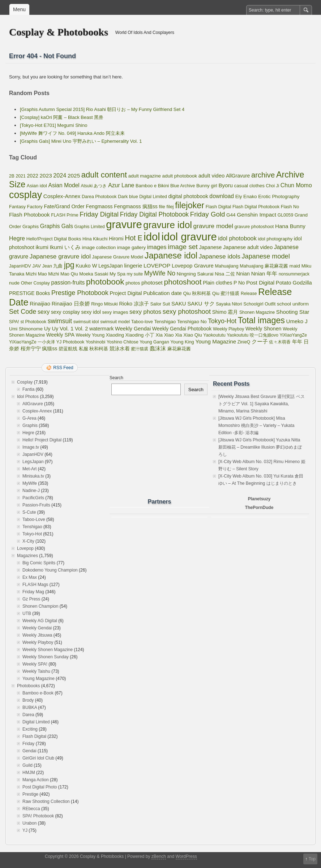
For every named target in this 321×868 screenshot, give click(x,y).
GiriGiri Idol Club (38, 758)
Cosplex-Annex (37, 411)
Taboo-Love (34, 519)
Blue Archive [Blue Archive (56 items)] (183, 186)
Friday (28, 744)
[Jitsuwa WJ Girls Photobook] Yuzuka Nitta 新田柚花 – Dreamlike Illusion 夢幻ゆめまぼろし (260, 447)
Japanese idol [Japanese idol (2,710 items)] (171, 256)
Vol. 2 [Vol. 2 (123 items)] (81, 329)
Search (116, 378)
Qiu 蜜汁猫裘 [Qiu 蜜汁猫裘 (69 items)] (226, 293)
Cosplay (25, 382)
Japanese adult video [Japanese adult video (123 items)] (248, 247)
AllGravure (33, 404)
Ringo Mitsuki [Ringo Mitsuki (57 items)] (104, 304)
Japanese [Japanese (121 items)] (210, 247)
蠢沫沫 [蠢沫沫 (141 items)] (158, 348)
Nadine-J (31, 491)
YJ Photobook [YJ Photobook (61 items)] (70, 342)
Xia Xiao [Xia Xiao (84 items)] (165, 335)
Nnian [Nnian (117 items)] (243, 274)
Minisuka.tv (33, 476)
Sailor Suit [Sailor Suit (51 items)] (160, 304)
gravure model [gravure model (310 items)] (213, 226)
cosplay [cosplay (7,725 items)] (25, 195)
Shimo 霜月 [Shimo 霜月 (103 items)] (225, 312)
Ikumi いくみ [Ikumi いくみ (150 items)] (65, 247)
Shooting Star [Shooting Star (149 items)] (293, 312)
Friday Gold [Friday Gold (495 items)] (208, 214)
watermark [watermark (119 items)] (101, 329)
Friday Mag (33, 592)
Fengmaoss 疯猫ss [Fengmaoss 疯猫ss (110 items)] (136, 206)
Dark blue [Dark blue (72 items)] (128, 196)
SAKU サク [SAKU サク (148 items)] (201, 303)
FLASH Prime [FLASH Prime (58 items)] (65, 215)
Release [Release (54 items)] (249, 294)
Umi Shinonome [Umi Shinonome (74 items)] (26, 329)
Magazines (27, 556)
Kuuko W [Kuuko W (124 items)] (86, 266)
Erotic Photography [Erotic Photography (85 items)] (279, 196)
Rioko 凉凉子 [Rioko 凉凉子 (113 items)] (134, 304)
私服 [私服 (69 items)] (84, 349)
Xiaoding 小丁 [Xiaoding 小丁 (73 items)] (140, 335)
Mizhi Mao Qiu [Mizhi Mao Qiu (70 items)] (63, 274)
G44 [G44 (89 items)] (231, 215)
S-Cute (29, 512)
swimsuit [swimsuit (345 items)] (60, 321)
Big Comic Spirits (39, 563)
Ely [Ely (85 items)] (239, 196)
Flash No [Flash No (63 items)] (290, 207)
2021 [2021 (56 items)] (20, 176)
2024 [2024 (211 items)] (60, 175)
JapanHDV (33, 454)
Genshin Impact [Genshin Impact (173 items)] (256, 215)
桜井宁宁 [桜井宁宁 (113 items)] (31, 349)
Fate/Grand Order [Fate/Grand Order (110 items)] (64, 206)
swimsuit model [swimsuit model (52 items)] (115, 322)
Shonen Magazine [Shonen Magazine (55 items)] (257, 312)
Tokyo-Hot (32, 534)
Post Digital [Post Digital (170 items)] (260, 283)
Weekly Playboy (38, 642)
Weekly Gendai (37, 628)
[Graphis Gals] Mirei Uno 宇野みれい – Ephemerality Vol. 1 (81, 141)
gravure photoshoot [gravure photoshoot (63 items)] (254, 227)
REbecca (31, 809)
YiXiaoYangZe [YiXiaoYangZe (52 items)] (293, 335)
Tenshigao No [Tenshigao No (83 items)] (192, 322)
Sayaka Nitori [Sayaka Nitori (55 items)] (229, 304)
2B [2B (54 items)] (12, 176)
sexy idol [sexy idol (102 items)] (91, 312)
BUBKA (30, 707)
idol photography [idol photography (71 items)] (275, 239)
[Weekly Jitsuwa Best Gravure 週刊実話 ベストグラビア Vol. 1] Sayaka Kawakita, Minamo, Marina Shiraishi (262, 404)
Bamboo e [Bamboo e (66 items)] (146, 186)
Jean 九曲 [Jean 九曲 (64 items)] (53, 266)
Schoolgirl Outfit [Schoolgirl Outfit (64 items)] (259, 304)
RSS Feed (63, 368)
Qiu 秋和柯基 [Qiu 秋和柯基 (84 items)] (197, 293)
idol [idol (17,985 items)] (152, 237)
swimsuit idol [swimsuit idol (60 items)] (86, 322)
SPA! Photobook (38, 816)
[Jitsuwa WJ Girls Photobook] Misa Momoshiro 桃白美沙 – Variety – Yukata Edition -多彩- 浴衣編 (256, 426)
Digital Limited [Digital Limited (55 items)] (153, 197)
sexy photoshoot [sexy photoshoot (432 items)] (187, 311)
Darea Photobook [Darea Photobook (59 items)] (99, 197)
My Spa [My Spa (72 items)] (117, 274)
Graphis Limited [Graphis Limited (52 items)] (90, 227)
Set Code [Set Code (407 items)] (23, 312)
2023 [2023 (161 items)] (46, 176)
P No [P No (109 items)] (239, 283)
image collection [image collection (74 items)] (99, 247)
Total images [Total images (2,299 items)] (261, 320)
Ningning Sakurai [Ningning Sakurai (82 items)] (195, 274)
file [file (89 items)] (162, 207)
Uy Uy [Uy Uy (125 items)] (51, 329)
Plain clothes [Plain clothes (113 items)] (217, 283)
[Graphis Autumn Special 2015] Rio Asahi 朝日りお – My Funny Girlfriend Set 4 (102, 109)
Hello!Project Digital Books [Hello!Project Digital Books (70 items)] (54, 239)
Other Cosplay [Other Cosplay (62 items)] (35, 283)
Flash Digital (34, 736)
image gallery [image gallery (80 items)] (131, 247)
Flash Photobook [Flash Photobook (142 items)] (29, 215)
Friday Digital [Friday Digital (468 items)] (99, 214)
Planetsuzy (259, 499)
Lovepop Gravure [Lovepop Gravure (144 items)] (193, 266)
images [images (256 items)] (157, 247)
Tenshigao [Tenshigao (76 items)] (165, 322)
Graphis (30, 426)
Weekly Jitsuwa (37, 635)
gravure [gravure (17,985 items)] (124, 224)
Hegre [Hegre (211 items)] (17, 238)
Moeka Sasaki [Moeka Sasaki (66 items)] (94, 274)
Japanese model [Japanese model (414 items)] (266, 256)
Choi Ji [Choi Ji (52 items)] (272, 186)
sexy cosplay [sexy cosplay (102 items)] (65, 312)
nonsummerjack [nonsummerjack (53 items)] (294, 274)
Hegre (28, 433)
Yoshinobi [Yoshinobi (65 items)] (96, 342)
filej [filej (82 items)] (170, 207)
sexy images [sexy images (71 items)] (115, 312)
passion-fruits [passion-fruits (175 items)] (68, 283)
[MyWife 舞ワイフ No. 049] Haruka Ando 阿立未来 (72, 133)
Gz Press (31, 599)
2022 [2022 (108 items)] (33, 176)
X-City (28, 541)
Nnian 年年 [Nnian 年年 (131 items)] (264, 274)
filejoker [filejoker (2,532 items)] (190, 205)
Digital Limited (36, 722)
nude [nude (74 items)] (14, 283)
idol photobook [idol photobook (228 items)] (237, 238)
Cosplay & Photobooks (59, 32)
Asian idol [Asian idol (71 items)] (37, 186)
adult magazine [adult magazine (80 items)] (145, 176)
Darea (28, 715)
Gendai (29, 751)
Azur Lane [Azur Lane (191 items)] (121, 185)
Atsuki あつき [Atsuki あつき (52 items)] (94, 186)
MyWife (30, 483)
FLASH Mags (35, 585)
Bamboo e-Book (38, 693)
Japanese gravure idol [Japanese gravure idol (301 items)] (60, 256)
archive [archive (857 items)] (263, 175)
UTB (27, 613)
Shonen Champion (40, 606)
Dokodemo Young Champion (50, 570)
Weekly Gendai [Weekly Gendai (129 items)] (133, 329)
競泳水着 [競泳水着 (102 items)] (120, 349)
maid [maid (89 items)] (295, 266)
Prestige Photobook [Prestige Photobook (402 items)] (80, 293)
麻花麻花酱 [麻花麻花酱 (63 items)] (179, 349)
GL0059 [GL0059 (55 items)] (285, 215)
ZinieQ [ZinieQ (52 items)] (244, 342)
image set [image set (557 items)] (183, 247)
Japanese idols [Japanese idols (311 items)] (220, 256)
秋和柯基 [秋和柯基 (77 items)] (99, 349)
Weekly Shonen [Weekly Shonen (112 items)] (264, 329)
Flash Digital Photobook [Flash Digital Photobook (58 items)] (256, 207)
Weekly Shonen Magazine (48, 650)
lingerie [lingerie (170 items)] (133, 266)
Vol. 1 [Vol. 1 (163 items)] (67, 328)
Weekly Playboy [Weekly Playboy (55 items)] (228, 329)
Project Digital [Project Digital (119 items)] (126, 293)
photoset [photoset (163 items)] (152, 283)
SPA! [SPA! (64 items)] (14, 322)
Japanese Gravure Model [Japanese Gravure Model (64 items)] (118, 257)
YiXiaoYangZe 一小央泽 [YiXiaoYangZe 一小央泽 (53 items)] (32, 342)
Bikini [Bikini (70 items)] (164, 186)
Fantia (28, 389)
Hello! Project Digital (42, 440)
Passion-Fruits (36, 505)
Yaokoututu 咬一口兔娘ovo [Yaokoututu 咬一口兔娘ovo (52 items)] (252, 335)
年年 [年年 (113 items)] (297, 342)
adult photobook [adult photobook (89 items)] (180, 176)
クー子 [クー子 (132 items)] (260, 342)
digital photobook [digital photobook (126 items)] (188, 196)
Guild (27, 765)
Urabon (29, 823)
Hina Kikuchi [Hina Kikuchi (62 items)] (95, 239)
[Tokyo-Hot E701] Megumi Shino (54, 125)
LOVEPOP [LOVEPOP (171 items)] (157, 266)
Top (312, 859)
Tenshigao (32, 527)
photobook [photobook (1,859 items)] (105, 282)
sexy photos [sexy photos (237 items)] (145, 312)
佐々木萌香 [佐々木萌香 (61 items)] (280, 342)
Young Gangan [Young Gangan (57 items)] (154, 342)
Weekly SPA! (35, 664)
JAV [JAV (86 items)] (37, 266)
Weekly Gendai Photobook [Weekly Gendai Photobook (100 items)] (182, 329)
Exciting (30, 729)
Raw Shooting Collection (46, 801)
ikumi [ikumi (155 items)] (42, 247)
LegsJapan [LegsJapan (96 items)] (111, 266)
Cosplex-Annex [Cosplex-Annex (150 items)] (62, 196)
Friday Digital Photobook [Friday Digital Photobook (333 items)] (154, 214)
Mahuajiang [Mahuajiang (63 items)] (226, 266)
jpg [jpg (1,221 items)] (69, 265)
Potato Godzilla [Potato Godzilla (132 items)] (294, 283)
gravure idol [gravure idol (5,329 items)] (168, 225)
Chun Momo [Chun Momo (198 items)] (296, 185)
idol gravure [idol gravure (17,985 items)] (189, 237)
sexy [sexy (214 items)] (44, 312)
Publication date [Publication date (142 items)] (162, 293)
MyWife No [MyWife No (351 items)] (160, 273)
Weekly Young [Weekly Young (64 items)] (90, 335)
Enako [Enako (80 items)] (250, 196)
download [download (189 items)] (222, 196)
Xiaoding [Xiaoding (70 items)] (115, 335)
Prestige (30, 794)
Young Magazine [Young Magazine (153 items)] (216, 341)
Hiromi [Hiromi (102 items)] (116, 239)
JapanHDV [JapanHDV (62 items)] (20, 266)
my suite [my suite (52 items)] (135, 274)
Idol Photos (28, 397)
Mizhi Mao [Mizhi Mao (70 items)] (36, 274)
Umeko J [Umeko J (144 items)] (297, 321)
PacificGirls (33, 498)
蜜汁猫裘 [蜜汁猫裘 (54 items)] (140, 349)
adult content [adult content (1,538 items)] (104, 175)
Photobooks (28, 686)
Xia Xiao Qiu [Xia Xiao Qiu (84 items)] (189, 335)
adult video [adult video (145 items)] (212, 176)
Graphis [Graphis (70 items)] (31, 226)
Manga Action (36, 780)
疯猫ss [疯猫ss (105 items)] (50, 349)
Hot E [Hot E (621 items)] (133, 238)
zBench (159, 856)
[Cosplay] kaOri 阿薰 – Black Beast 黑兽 (62, 117)
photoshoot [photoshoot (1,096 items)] (183, 282)
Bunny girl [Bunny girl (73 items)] (207, 186)
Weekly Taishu (36, 671)
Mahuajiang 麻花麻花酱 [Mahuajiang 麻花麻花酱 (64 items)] (264, 266)
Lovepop (25, 548)
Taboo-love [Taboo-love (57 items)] (142, 322)
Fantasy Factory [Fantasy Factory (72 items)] (26, 207)
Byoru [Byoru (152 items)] (226, 185)
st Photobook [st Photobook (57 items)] (33, 322)
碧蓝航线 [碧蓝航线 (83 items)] (68, 349)
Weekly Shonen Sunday (46, 657)
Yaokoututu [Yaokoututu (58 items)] (214, 335)
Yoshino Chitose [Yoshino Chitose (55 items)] (123, 342)
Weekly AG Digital (40, 621)
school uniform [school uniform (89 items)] (293, 304)
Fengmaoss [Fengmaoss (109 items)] (99, 206)
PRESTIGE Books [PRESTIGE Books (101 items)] (29, 293)
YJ (25, 830)
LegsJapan (33, 462)
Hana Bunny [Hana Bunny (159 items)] (290, 226)
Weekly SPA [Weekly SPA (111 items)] (60, 335)
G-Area (29, 418)
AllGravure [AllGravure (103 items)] (238, 176)
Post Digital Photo (40, 787)
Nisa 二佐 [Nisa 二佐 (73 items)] (225, 274)
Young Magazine (38, 679)
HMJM (29, 773)
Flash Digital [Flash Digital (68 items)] (219, 207)
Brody (28, 700)
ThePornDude (259, 508)
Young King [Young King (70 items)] (182, 342)
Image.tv (31, 447)
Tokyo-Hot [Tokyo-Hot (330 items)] (222, 321)
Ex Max (30, 577)
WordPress (186, 856)
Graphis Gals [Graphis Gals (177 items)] (57, 226)
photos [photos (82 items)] (133, 283)
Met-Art (29, 469)
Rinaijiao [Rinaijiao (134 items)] (40, 304)
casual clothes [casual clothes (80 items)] (249, 186)
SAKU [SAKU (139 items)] (179, 303)
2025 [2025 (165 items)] (74, 176)
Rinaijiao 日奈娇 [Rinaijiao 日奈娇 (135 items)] (71, 304)
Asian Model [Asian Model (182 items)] (64, 185)
